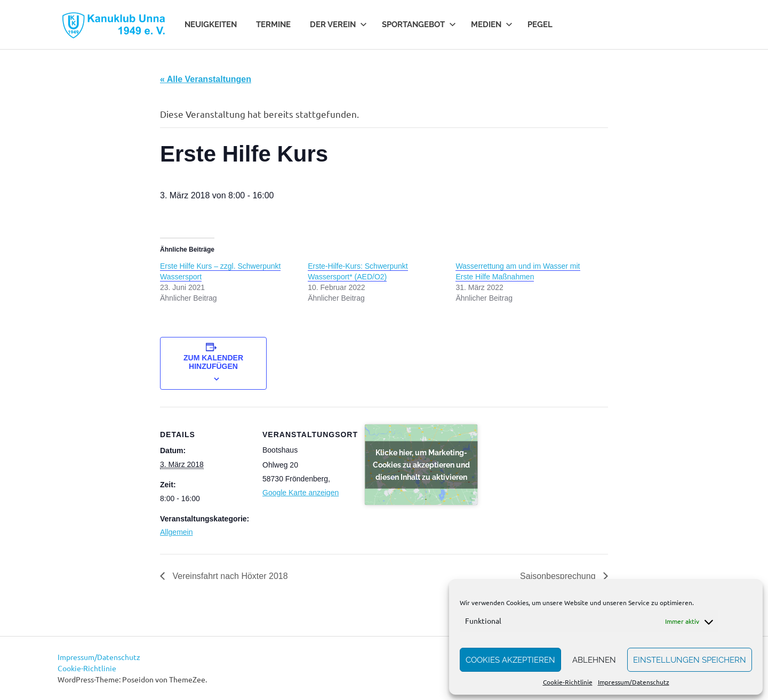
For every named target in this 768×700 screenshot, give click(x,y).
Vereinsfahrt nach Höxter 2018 (229, 576)
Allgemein (176, 532)
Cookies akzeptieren (510, 660)
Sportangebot (419, 25)
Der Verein (338, 25)
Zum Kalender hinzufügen (213, 362)
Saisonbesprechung (559, 576)
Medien (492, 25)
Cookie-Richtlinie (568, 682)
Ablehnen (594, 660)
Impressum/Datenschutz (634, 682)
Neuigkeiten (211, 25)
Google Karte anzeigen (301, 493)
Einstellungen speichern (690, 660)
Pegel (540, 25)
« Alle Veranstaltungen (206, 79)
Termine (273, 25)
